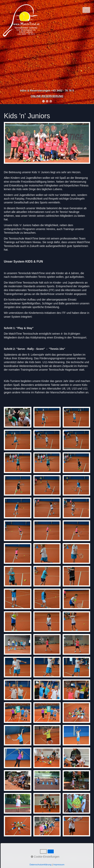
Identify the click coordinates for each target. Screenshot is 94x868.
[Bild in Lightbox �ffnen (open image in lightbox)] (18, 417)
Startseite (9, 858)
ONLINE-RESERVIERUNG (47, 96)
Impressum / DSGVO (39, 858)
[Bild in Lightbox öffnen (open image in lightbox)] (47, 143)
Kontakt (21, 858)
